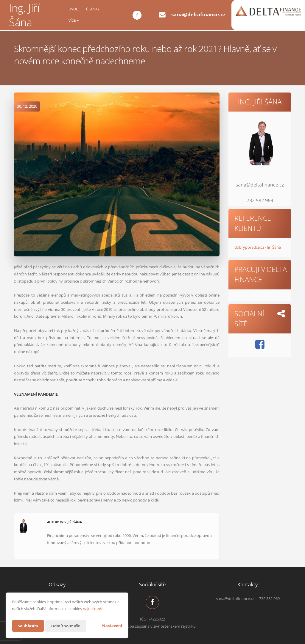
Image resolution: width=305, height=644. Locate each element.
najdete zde (93, 609)
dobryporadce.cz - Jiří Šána (258, 247)
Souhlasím (29, 626)
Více (74, 21)
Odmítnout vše (68, 626)
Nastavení (112, 626)
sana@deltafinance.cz (198, 14)
